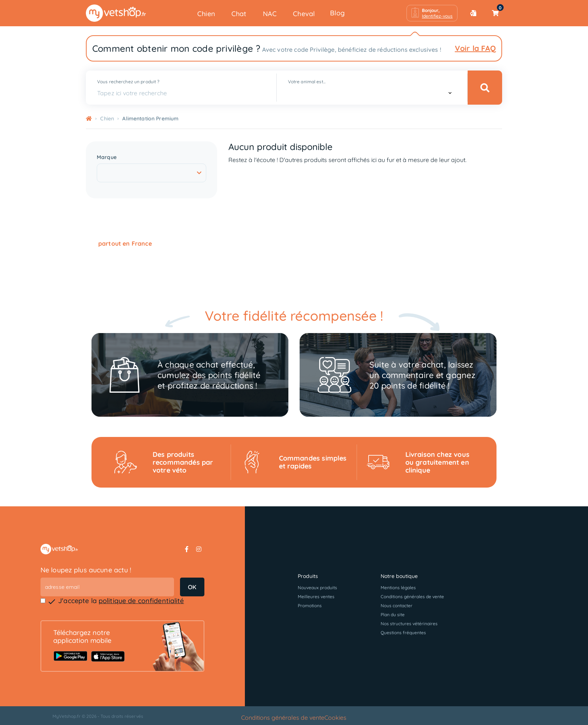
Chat (239, 14)
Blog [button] (337, 13)
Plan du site (393, 615)
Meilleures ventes (316, 597)
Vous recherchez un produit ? (128, 82)
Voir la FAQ (475, 48)
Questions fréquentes (403, 633)
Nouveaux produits (317, 588)
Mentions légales (398, 588)
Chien (206, 14)
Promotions (310, 606)
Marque (107, 157)
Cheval (304, 14)
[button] (432, 13)
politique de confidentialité (141, 601)
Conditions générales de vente (412, 597)
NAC (270, 14)
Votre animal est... (307, 82)
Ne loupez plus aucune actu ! (86, 570)
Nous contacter (397, 606)
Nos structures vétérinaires (409, 624)
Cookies (335, 717)
